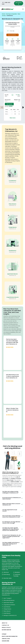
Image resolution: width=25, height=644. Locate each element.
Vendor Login (6, 639)
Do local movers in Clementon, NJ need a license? (12, 498)
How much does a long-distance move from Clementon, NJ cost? (11, 516)
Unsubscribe (5, 641)
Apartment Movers (12, 274)
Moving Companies (11, 14)
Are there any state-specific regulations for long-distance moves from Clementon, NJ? (11, 529)
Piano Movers (12, 204)
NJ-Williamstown (20, 95)
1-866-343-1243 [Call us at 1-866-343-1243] (6, 3)
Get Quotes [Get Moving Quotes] (19, 3)
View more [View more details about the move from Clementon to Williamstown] (12, 118)
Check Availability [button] (13, 35)
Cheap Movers (13, 227)
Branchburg (6, 574)
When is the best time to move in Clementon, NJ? (11, 504)
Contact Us (5, 625)
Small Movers (13, 251)
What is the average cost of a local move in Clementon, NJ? (11, 473)
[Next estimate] (23, 107)
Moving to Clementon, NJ (9, 615)
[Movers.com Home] (7, 9)
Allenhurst (5, 572)
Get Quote (9, 104)
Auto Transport (7, 598)
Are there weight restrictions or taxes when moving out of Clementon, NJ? (11, 544)
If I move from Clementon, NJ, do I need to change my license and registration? (12, 536)
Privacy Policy (6, 628)
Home (3, 14)
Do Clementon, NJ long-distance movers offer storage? (11, 522)
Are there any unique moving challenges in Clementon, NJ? (10, 492)
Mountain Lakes (7, 578)
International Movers (8, 600)
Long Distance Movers (13, 297)
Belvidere (17, 572)
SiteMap (4, 634)
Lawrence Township (17, 575)
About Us (5, 623)
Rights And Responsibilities (10, 636)
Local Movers (12, 181)
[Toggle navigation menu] (23, 9)
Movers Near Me (6, 630)
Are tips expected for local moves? (10, 510)
